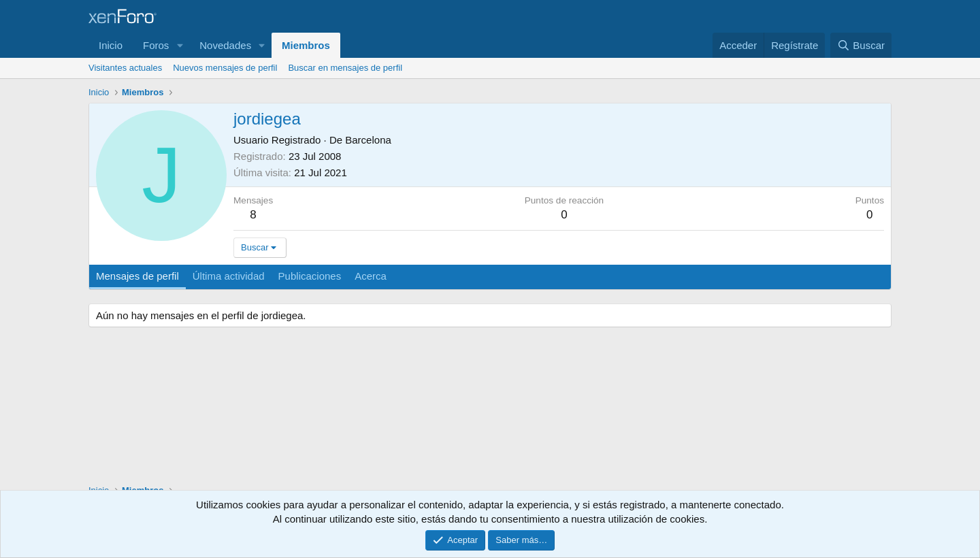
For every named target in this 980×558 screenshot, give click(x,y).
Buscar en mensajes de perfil (345, 68)
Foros (156, 45)
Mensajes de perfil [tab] (137, 276)
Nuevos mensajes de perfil (225, 68)
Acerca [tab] (371, 276)
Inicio (111, 45)
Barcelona (368, 140)
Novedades (225, 45)
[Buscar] (861, 45)
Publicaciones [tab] (310, 276)
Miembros (306, 45)
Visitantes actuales (125, 68)
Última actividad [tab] (229, 276)
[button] (180, 45)
